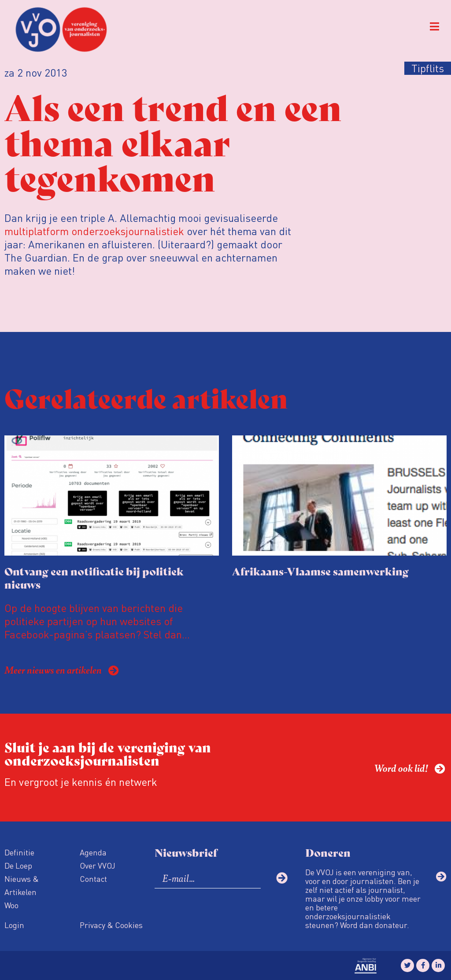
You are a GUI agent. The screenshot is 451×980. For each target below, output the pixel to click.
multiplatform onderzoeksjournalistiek (94, 231)
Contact (93, 879)
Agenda (93, 852)
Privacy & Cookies (111, 925)
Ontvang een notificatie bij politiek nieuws (94, 577)
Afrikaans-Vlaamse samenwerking (320, 571)
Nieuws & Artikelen (22, 885)
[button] (434, 27)
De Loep (18, 865)
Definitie (19, 852)
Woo (11, 905)
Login (14, 925)
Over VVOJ (98, 865)
